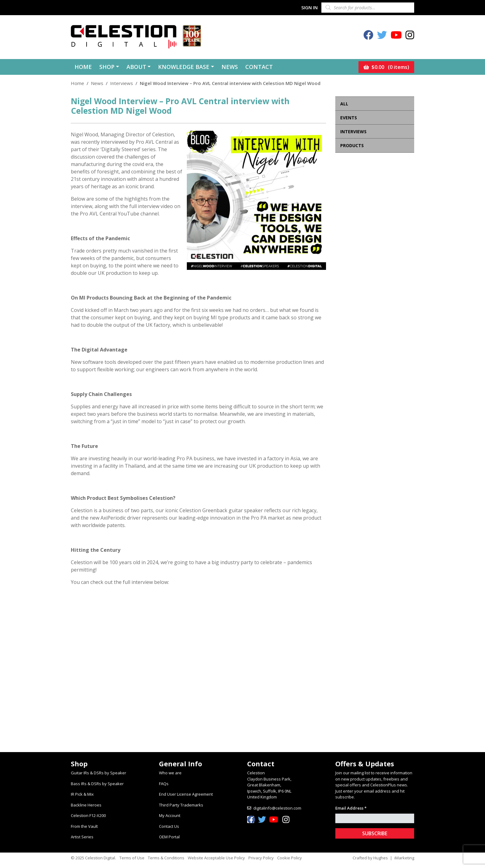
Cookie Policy (290, 858)
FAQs (164, 784)
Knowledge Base (184, 67)
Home (83, 67)
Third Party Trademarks (181, 805)
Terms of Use (132, 858)
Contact (259, 67)
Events (349, 118)
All (344, 104)
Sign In (309, 7)
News (230, 67)
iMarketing (404, 858)
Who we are (170, 773)
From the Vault (84, 826)
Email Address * (351, 808)
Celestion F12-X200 (88, 815)
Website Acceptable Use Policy (216, 858)
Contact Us (169, 826)
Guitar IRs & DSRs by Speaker (99, 773)
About (136, 67)
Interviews (122, 83)
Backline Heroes (86, 805)
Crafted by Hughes (370, 858)
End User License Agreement (186, 794)
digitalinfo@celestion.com (277, 808)
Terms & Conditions (166, 858)
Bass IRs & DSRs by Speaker (97, 784)
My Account (170, 815)
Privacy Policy (261, 858)
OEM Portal (169, 837)
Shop (107, 67)
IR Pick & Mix (82, 794)
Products (352, 145)
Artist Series (82, 837)
